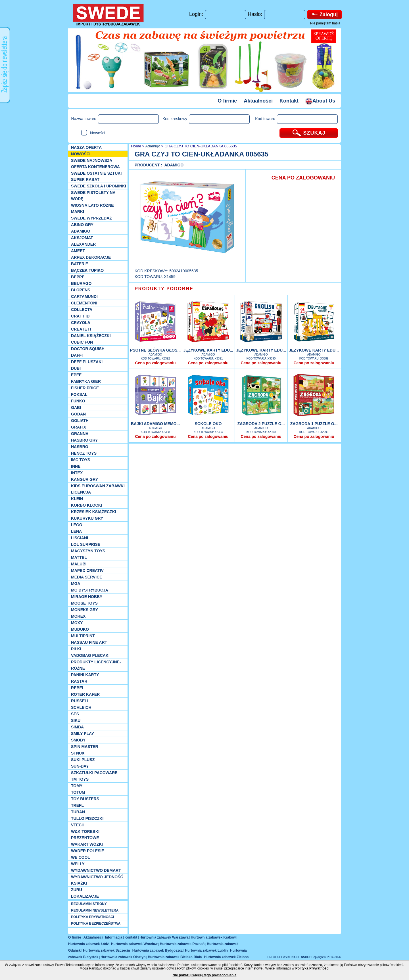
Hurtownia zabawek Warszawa (164, 937)
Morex (78, 616)
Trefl (77, 805)
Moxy (77, 623)
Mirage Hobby (87, 597)
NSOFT (306, 957)
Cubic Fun (82, 342)
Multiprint (83, 636)
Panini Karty (85, 675)
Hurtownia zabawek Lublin (206, 950)
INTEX (77, 473)
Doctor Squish (88, 349)
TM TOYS (80, 779)
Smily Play (83, 734)
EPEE (76, 375)
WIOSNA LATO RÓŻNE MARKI (92, 208)
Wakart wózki (87, 844)
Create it (81, 329)
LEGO (77, 525)
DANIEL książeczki (91, 336)
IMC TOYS (81, 460)
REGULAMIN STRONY (89, 904)
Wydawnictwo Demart (96, 870)
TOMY (77, 786)
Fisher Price (85, 388)
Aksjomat (82, 238)
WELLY (78, 864)
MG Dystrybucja (90, 590)
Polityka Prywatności (312, 968)
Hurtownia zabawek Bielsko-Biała (175, 957)
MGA (76, 584)
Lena (76, 531)
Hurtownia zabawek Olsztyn (123, 957)
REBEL (78, 688)
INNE (76, 466)
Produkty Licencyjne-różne (96, 665)
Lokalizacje (85, 896)
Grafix (79, 427)
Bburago (81, 283)
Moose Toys (84, 603)
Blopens (81, 290)
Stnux (78, 753)
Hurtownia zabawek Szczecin (106, 950)
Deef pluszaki (87, 362)
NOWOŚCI (81, 154)
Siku (76, 720)
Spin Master (85, 747)
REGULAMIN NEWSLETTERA (95, 910)
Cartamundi (84, 296)
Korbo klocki (87, 505)
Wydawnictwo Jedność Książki (97, 880)
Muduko (80, 629)
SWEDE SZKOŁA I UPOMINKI (99, 186)
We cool (81, 857)
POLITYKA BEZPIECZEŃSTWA (96, 923)
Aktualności (258, 101)
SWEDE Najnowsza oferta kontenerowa (95, 164)
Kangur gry (84, 479)
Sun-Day (80, 766)
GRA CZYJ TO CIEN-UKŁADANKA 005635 (201, 146)
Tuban (78, 812)
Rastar (79, 681)
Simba (77, 727)
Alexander (83, 244)
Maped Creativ (87, 571)
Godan (78, 414)
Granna (80, 434)
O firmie (227, 101)
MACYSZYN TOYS (88, 551)
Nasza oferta (86, 147)
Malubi (79, 564)
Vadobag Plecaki (90, 655)
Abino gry (82, 225)
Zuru (77, 890)
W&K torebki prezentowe (85, 835)
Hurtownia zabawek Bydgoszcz (157, 950)
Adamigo (81, 231)
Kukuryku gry (87, 518)
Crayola (81, 323)
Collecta (82, 310)
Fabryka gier (86, 381)
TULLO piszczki (87, 818)
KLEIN (77, 499)
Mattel (79, 557)
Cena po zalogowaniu (155, 363)
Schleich (81, 707)
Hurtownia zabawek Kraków (213, 937)
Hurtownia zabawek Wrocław (134, 944)
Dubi (76, 368)
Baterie (80, 264)
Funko (78, 401)
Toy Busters (85, 799)
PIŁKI (76, 649)
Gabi (76, 408)
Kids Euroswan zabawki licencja (98, 489)
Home (136, 146)
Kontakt (289, 101)
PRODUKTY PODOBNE (164, 289)
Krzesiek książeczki (94, 512)
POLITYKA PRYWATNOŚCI (93, 917)
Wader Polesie (88, 851)
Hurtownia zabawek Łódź (88, 944)
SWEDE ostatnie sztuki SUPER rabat (96, 176)
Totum (78, 792)
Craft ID (80, 316)
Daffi (77, 355)
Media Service (87, 577)
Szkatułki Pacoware (94, 773)
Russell (80, 701)
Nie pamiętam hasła (325, 23)
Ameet (78, 251)
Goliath (80, 421)
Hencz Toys (84, 453)
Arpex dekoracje (91, 257)
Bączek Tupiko (87, 270)
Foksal (79, 394)
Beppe (78, 277)
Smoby (78, 740)
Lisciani (80, 538)
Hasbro (80, 447)
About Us (320, 101)
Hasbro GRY (84, 440)
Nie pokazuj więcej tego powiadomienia (205, 975)
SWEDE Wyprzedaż (91, 218)
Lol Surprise (86, 544)
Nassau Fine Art (89, 642)
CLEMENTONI (84, 303)
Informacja (114, 937)
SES (75, 714)
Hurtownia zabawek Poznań (182, 944)
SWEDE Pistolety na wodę (93, 196)
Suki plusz (83, 760)
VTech (78, 825)
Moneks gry (84, 610)
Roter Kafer (85, 694)
